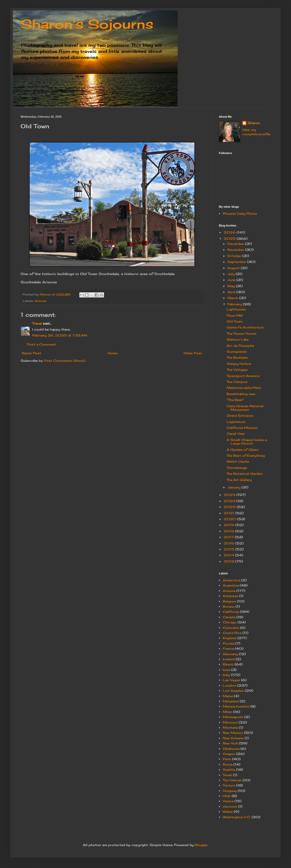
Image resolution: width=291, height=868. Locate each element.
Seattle (229, 770)
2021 (230, 513)
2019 (230, 525)
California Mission (242, 428)
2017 (229, 537)
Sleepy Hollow (239, 364)
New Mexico (233, 733)
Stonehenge (237, 468)
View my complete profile (256, 132)
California (231, 612)
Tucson (229, 785)
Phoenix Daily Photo (240, 214)
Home (113, 353)
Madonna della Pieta (244, 388)
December (236, 244)
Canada (229, 617)
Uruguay (230, 791)
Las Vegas (231, 680)
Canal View (236, 434)
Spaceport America (243, 376)
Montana (230, 728)
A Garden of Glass (243, 450)
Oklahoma (231, 749)
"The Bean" (235, 400)
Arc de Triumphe (240, 346)
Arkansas (230, 596)
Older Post (193, 353)
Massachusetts (236, 706)
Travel (37, 323)
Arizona (40, 301)
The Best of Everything (246, 456)
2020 (230, 519)
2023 (230, 501)
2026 (230, 232)
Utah (227, 796)
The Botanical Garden (245, 474)
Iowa (226, 670)
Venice (228, 801)
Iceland (229, 659)
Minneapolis (233, 717)
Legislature (236, 422)
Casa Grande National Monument (245, 408)
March (233, 298)
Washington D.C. (237, 817)
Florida (229, 643)
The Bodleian (237, 357)
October (235, 256)
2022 (230, 507)
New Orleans (233, 738)
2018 (229, 531)
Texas (227, 775)
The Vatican (232, 780)
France (228, 649)
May (232, 286)
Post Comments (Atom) (65, 361)
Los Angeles (233, 691)
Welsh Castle (238, 461)
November (236, 250)
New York (230, 743)
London (229, 685)
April (232, 292)
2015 (230, 549)
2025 (230, 239)
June (232, 280)
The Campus (237, 382)
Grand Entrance (240, 416)
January (234, 487)
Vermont (230, 806)
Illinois (228, 664)
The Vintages (237, 370)
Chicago (230, 622)
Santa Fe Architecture (245, 327)
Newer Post (32, 353)
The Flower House (241, 333)
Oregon (229, 754)
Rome (228, 764)
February (235, 304)
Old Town (235, 321)
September (237, 262)
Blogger (201, 845)
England (230, 638)
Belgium (229, 601)
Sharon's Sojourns (87, 24)
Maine (228, 696)
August (234, 268)
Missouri (230, 722)
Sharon (254, 123)
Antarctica (232, 580)
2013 (229, 561)
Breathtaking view (241, 394)
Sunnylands (237, 352)
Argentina (231, 585)
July (232, 274)
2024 (230, 495)
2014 (229, 555)
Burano (229, 606)
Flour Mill (235, 315)
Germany (230, 654)
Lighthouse (236, 309)
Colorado (231, 628)
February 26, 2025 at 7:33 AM (60, 335)
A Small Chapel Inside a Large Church (247, 442)
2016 (230, 543)
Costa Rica (232, 633)
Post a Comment (41, 344)
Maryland (231, 701)
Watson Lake (238, 339)
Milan (227, 712)
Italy (226, 675)
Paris (227, 759)
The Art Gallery (239, 480)
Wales (228, 812)
